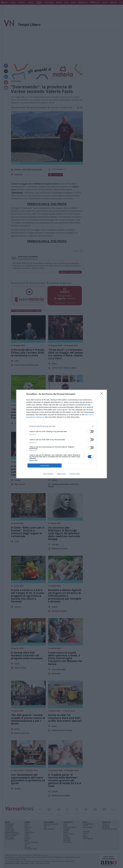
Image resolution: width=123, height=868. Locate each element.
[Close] (102, 394)
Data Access (61, 474)
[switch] (91, 431)
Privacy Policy (75, 474)
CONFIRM (45, 466)
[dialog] (62, 434)
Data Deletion (48, 474)
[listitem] (62, 426)
